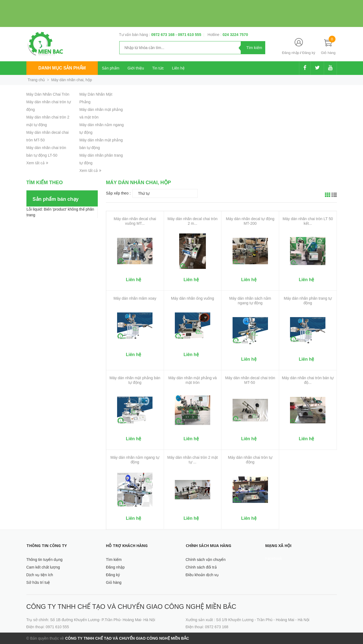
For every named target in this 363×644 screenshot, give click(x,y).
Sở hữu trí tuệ (38, 582)
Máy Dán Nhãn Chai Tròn (48, 94)
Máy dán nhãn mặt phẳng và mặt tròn (193, 380)
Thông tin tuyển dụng (45, 560)
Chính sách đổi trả (201, 567)
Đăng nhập (291, 53)
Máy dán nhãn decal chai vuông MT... (135, 221)
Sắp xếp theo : (118, 193)
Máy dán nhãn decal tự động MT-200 (250, 221)
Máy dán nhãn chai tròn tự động (250, 460)
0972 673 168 (163, 35)
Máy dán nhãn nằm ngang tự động (135, 460)
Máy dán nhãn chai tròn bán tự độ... (308, 380)
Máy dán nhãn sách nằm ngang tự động (250, 301)
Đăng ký (309, 53)
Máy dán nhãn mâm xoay (135, 298)
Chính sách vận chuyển (206, 560)
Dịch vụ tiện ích (40, 575)
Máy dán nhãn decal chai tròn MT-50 (250, 380)
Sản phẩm (111, 68)
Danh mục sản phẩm (62, 68)
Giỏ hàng (114, 582)
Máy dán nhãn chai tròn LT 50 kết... (308, 221)
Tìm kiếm (114, 560)
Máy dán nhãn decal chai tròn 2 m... (193, 221)
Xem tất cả (37, 163)
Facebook (274, 558)
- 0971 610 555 (188, 35)
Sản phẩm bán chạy (56, 199)
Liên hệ (178, 68)
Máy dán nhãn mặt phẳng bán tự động (135, 380)
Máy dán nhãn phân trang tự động (308, 301)
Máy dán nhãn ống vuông (193, 298)
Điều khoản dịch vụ (202, 575)
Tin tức (158, 68)
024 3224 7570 (235, 35)
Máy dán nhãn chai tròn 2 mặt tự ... (192, 460)
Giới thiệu (136, 68)
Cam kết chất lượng (43, 567)
